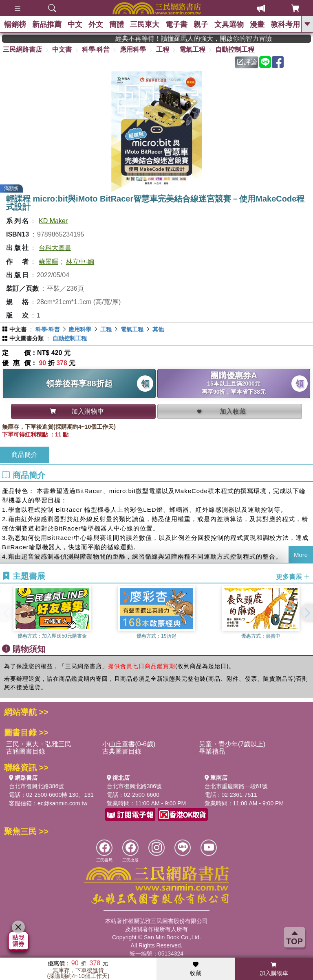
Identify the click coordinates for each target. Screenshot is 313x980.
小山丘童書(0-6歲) (129, 744)
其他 (158, 329)
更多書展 (293, 577)
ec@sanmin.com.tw (62, 803)
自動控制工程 (235, 49)
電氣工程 (192, 49)
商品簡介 (24, 455)
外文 (96, 24)
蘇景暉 (48, 262)
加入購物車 (274, 969)
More (301, 555)
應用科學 (133, 49)
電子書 (176, 24)
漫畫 (257, 24)
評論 (247, 62)
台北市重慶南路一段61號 (236, 786)
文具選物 (229, 24)
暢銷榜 (15, 24)
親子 (201, 24)
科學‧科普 (96, 49)
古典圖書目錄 (122, 751)
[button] (307, 613)
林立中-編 (80, 262)
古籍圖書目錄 (26, 751)
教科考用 (285, 24)
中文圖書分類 (26, 338)
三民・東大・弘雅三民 (39, 744)
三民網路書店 (22, 49)
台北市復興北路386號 (36, 786)
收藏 (196, 969)
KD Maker (53, 221)
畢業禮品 (212, 751)
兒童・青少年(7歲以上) (232, 744)
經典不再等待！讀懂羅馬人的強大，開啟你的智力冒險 (208, 38)
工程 (163, 49)
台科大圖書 (55, 248)
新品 (47, 24)
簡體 (117, 24)
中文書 (62, 49)
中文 (75, 24)
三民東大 (145, 24)
